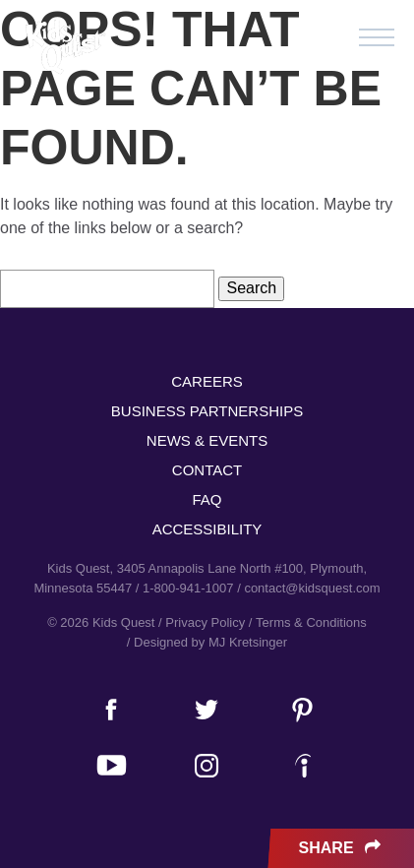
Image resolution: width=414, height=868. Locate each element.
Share (342, 848)
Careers (207, 381)
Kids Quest (63, 47)
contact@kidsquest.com (312, 588)
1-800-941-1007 (188, 588)
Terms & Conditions (311, 622)
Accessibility (207, 529)
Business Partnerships (207, 411)
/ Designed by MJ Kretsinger (207, 642)
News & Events (207, 440)
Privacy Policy (205, 622)
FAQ (207, 499)
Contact (207, 470)
